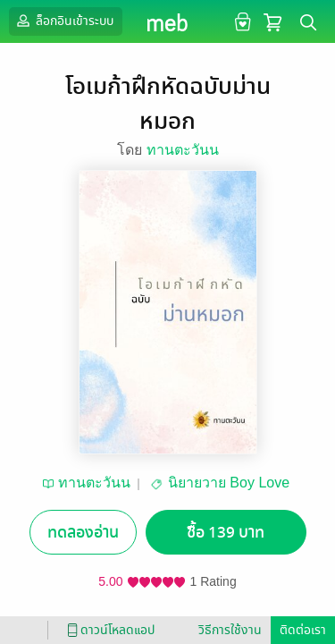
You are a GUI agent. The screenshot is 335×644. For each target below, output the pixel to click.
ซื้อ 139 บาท (226, 533)
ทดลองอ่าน (83, 533)
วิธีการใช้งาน (230, 630)
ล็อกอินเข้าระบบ (63, 21)
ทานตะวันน (183, 150)
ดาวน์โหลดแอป (108, 630)
